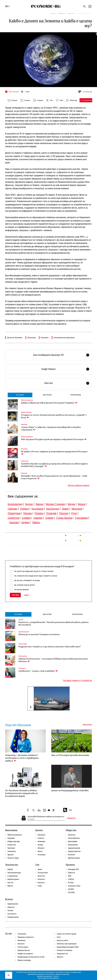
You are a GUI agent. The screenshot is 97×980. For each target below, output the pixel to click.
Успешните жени (74, 886)
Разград (64, 513)
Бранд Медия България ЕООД (68, 947)
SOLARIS (71, 889)
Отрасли (41, 838)
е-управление (13, 876)
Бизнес (39, 830)
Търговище (81, 518)
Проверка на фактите (26, 937)
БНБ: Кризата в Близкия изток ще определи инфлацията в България (54, 439)
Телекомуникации (14, 873)
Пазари (40, 845)
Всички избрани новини (79, 485)
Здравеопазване (24, 632)
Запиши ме (71, 818)
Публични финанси (27, 400)
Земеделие (12, 851)
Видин (71, 504)
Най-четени (47, 395)
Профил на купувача (25, 954)
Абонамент (22, 940)
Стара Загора (64, 518)
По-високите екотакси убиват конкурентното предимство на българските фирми (21, 793)
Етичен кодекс (23, 947)
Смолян (38, 518)
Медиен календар (24, 960)
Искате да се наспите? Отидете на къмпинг (39, 634)
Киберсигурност (13, 879)
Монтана (77, 509)
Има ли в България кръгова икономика (70, 755)
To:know (10, 911)
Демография (73, 841)
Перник (28, 513)
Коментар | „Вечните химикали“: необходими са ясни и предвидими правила (22, 758)
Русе (74, 513)
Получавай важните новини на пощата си (46, 817)
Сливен (26, 518)
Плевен (39, 513)
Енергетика (25, 461)
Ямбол (36, 522)
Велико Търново (55, 504)
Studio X (56, 976)
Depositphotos (54, 978)
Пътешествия (23, 644)
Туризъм (45, 702)
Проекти (70, 865)
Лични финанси (74, 838)
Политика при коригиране (67, 944)
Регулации (24, 449)
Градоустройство (74, 851)
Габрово (13, 509)
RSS (67, 810)
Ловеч (65, 509)
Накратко (11, 907)
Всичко (9, 899)
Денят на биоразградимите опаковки (70, 790)
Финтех (10, 886)
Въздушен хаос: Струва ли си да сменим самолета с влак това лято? (50, 647)
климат (45, 338)
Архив (26, 595)
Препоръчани (76, 395)
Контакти (21, 944)
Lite (37, 865)
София (49, 518)
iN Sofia (71, 883)
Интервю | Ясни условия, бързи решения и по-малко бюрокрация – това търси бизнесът (54, 477)
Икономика (11, 830)
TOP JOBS (71, 892)
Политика (72, 835)
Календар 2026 (73, 869)
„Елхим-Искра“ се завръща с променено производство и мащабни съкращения (51, 428)
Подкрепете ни (62, 954)
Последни (20, 395)
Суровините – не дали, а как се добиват (38, 671)
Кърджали (38, 509)
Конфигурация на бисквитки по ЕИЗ (31, 957)
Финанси (41, 848)
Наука (40, 869)
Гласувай (15, 595)
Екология (71, 855)
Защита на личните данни (67, 934)
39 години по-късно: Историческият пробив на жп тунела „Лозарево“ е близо (54, 416)
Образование (23, 656)
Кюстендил (53, 509)
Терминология (13, 904)
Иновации (41, 841)
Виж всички (87, 725)
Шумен (26, 522)
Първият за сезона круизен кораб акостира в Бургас (49, 707)
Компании (24, 425)
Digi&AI (21, 620)
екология (32, 338)
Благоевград (15, 504)
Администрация (74, 858)
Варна (39, 504)
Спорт (40, 886)
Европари (11, 838)
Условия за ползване (65, 950)
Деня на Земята (15, 338)
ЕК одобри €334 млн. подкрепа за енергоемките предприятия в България (54, 453)
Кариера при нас (24, 950)
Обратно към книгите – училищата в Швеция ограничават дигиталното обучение (53, 660)
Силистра (13, 518)
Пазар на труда (13, 858)
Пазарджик (14, 513)
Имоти (40, 851)
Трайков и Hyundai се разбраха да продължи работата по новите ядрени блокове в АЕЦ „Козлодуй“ (54, 465)
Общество (71, 830)
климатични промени (64, 338)
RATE (70, 876)
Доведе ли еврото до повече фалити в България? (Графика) (49, 403)
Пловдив (51, 513)
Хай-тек (10, 883)
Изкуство (41, 883)
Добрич (24, 509)
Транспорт (11, 848)
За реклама (22, 934)
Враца (82, 504)
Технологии (11, 865)
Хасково (14, 522)
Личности (41, 879)
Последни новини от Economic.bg (77, 680)
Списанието (22, 668)
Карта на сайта (62, 940)
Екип (59, 937)
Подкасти (71, 873)
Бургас (29, 504)
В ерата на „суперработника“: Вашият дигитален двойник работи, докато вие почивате (53, 624)
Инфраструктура (26, 412)
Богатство (41, 876)
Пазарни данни (13, 917)
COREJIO (71, 879)
